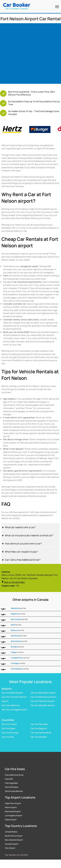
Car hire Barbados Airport (43, 693)
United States (11, 832)
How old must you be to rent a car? (23, 544)
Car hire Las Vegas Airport (14, 710)
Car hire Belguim (39, 728)
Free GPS (9, 779)
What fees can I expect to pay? (21, 552)
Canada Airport (12, 844)
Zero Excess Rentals (14, 791)
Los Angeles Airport (14, 816)
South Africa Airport (14, 836)
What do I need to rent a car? (20, 527)
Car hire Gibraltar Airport (43, 705)
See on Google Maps (13, 582)
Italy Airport (10, 848)
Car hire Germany (39, 724)
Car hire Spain (9, 728)
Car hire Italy (8, 737)
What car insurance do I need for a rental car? (29, 535)
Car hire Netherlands (41, 733)
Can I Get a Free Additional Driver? (23, 560)
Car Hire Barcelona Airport (43, 697)
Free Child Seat (12, 787)
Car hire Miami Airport (12, 693)
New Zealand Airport (14, 840)
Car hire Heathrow (11, 705)
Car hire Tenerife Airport (43, 701)
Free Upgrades (11, 783)
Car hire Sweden (39, 737)
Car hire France (9, 724)
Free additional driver (14, 775)
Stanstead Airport (13, 811)
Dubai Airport (11, 820)
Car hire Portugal (10, 733)
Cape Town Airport (13, 803)
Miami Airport (11, 807)
